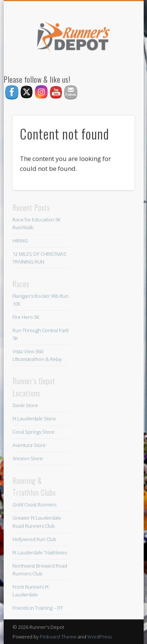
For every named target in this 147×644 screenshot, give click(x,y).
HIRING (20, 241)
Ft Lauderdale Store (34, 419)
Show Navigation (116, 66)
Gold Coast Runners (34, 504)
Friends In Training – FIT (38, 608)
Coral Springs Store (34, 432)
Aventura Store (29, 445)
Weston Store (28, 458)
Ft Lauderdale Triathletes (40, 552)
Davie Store (25, 405)
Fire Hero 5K (26, 317)
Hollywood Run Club (34, 539)
